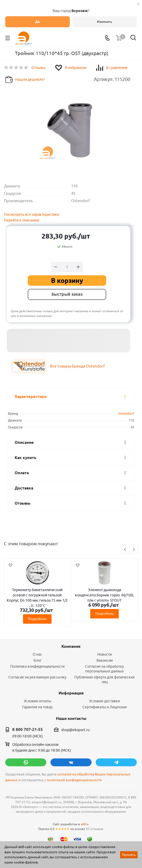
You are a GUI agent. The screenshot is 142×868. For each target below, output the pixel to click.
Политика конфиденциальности (37, 666)
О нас (37, 654)
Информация (71, 693)
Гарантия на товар (37, 707)
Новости (104, 654)
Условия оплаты (38, 701)
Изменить (104, 22)
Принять (129, 855)
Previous (125, 550)
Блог (38, 660)
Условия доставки (104, 701)
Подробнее (37, 619)
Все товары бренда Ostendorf (77, 366)
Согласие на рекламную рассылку (37, 677)
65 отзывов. (95, 829)
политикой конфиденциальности (74, 780)
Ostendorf (126, 413)
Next (134, 550)
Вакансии (105, 660)
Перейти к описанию (22, 220)
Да (38, 22)
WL (85, 824)
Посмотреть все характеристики (32, 214)
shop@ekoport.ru (75, 730)
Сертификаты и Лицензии (104, 707)
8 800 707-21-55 (28, 730)
